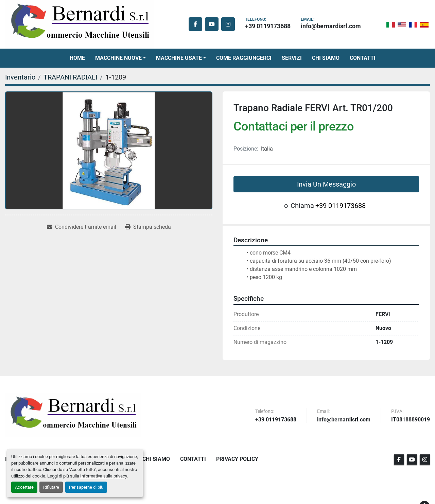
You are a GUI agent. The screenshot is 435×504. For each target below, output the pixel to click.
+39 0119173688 (268, 26)
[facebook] (195, 24)
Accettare (24, 487)
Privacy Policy (237, 459)
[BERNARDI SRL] (73, 415)
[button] (120, 58)
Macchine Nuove (118, 58)
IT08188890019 (411, 420)
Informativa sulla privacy (103, 476)
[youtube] (212, 24)
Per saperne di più (86, 487)
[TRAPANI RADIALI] (70, 77)
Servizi (292, 58)
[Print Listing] (148, 227)
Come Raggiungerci (244, 58)
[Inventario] (20, 77)
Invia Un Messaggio (326, 184)
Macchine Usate (179, 58)
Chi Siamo (326, 58)
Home (77, 58)
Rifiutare (51, 487)
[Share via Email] (82, 227)
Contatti (363, 58)
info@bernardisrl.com (331, 26)
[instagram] (228, 24)
